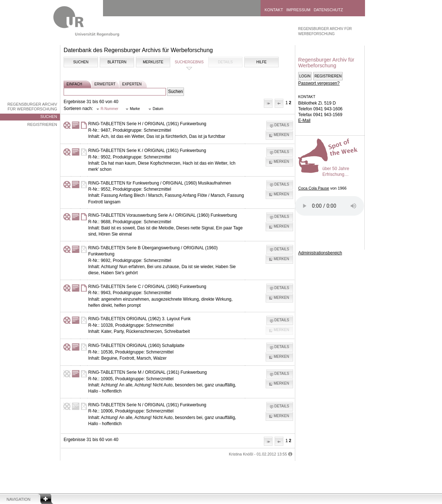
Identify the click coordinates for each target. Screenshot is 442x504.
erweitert (105, 84)
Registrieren (42, 124)
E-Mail (304, 120)
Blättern (117, 62)
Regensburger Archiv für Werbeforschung (32, 107)
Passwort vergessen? (319, 83)
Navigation (18, 499)
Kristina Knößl (241, 454)
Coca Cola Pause (314, 188)
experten (132, 84)
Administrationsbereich (320, 253)
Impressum (298, 10)
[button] (268, 103)
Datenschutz (328, 10)
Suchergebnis (189, 62)
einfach (74, 84)
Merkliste (153, 62)
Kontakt (274, 10)
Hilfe (261, 62)
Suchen (49, 117)
